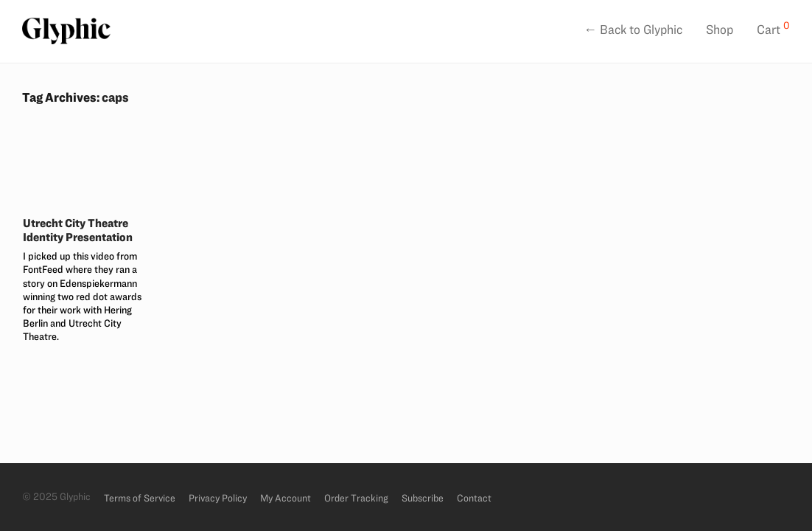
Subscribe (423, 498)
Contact (474, 498)
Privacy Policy (218, 498)
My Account (286, 498)
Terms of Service (140, 498)
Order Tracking (356, 498)
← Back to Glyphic (633, 29)
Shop (720, 29)
